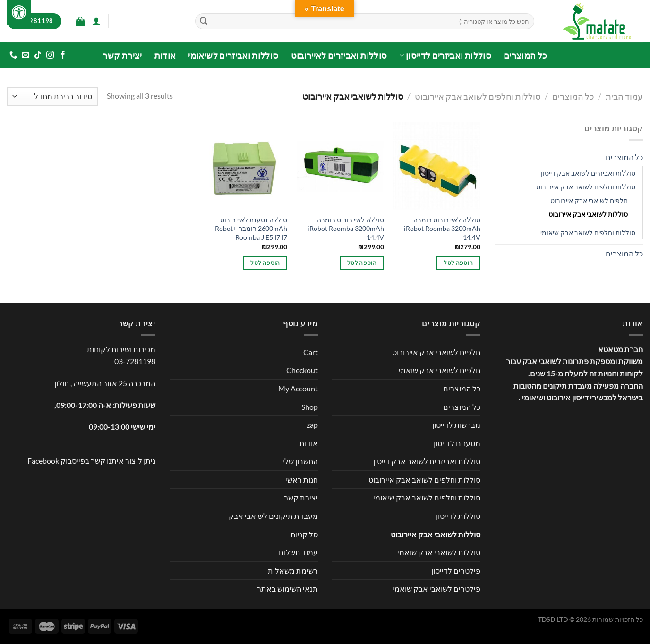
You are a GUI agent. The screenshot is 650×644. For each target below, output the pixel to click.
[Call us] (13, 55)
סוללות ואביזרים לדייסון (445, 55)
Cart (311, 352)
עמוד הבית (624, 96)
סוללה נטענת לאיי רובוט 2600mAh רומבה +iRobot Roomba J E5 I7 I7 (250, 229)
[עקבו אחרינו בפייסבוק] (62, 55)
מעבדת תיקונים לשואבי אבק (273, 516)
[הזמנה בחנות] (52, 97)
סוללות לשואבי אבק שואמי (439, 552)
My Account (298, 388)
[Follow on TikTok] (38, 55)
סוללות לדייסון (458, 516)
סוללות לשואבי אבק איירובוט (588, 214)
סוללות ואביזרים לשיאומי (233, 55)
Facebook (43, 461)
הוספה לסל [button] (458, 263)
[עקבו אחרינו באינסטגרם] (50, 55)
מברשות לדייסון (456, 425)
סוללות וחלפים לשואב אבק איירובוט (478, 96)
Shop (310, 407)
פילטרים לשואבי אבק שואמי (436, 589)
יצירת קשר (122, 55)
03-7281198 (135, 361)
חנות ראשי (302, 479)
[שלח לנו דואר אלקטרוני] (26, 55)
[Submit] (204, 21)
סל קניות (304, 534)
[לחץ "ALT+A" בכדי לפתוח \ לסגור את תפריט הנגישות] (19, 12)
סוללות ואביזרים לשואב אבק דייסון (588, 173)
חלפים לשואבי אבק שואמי (440, 370)
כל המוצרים (526, 55)
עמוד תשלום (298, 552)
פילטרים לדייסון (456, 571)
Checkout (302, 370)
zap (312, 425)
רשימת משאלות (293, 571)
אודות (165, 55)
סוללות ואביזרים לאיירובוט (339, 55)
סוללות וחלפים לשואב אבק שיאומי (588, 233)
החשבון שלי (300, 461)
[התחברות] (96, 21)
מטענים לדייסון (457, 443)
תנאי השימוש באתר (287, 589)
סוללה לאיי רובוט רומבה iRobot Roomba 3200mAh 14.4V (442, 229)
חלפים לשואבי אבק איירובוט (589, 200)
